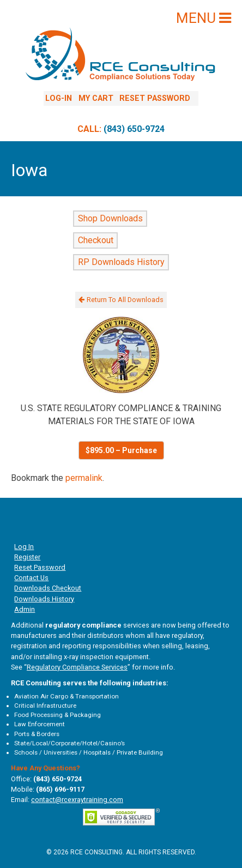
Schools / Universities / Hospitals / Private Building (89, 752)
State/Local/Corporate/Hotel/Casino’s (69, 743)
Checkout (96, 241)
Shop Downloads (110, 219)
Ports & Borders (37, 734)
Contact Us (31, 578)
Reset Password (155, 98)
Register (27, 557)
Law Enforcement (40, 724)
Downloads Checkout (48, 588)
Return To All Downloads (121, 300)
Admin (25, 609)
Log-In (59, 98)
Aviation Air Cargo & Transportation (66, 696)
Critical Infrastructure (45, 706)
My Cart (96, 98)
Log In (24, 547)
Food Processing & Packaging (58, 715)
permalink (84, 478)
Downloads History (44, 599)
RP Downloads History (121, 263)
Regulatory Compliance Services (77, 667)
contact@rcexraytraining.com (77, 800)
